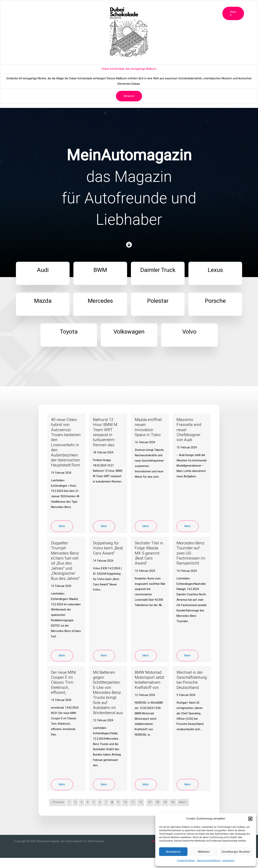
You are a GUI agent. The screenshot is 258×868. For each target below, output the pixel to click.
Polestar (144, 7)
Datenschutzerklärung (209, 861)
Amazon (129, 96)
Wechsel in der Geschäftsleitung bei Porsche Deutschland (191, 685)
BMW (61, 7)
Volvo (211, 7)
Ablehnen (204, 852)
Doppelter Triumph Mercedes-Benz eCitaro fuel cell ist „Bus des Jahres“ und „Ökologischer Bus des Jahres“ (66, 566)
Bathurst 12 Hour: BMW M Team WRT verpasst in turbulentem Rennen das (106, 432)
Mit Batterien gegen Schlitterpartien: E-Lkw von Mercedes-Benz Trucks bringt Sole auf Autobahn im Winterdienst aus (108, 700)
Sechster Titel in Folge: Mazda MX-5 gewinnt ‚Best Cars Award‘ (150, 558)
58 (158, 812)
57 (150, 812)
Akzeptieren (173, 852)
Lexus (97, 7)
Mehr (62, 531)
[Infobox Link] (43, 273)
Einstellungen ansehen (236, 852)
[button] (250, 819)
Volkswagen (194, 7)
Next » (183, 812)
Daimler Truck (79, 7)
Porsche (160, 7)
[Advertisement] (129, 42)
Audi (50, 7)
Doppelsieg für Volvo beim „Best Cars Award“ (106, 555)
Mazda (111, 7)
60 (173, 812)
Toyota (176, 7)
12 (141, 812)
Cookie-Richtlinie (186, 861)
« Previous (58, 812)
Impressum (228, 861)
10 (125, 812)
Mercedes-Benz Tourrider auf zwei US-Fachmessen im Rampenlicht (191, 558)
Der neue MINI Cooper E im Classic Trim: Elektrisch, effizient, (64, 687)
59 (165, 812)
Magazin (36, 7)
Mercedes (127, 7)
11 (133, 812)
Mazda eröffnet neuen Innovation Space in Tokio (149, 427)
